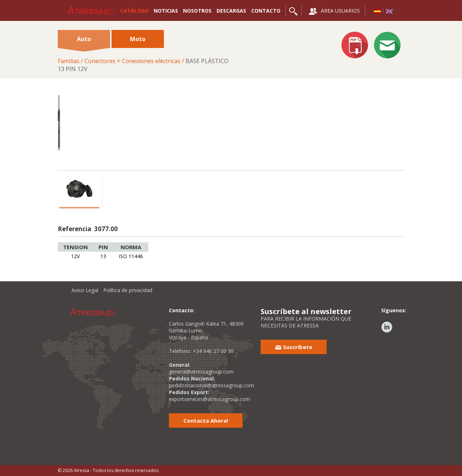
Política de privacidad (128, 290)
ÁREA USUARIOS (334, 11)
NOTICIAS (166, 11)
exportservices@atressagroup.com (210, 399)
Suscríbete (294, 347)
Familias (69, 61)
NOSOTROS (197, 11)
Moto (138, 39)
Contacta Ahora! (206, 420)
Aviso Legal (85, 290)
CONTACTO (266, 11)
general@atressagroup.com (201, 372)
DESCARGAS (231, 11)
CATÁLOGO (134, 11)
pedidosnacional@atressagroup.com (212, 385)
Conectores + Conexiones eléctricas (132, 61)
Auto (84, 41)
